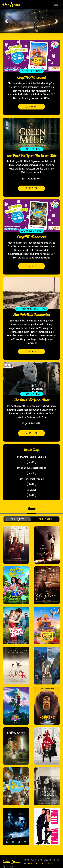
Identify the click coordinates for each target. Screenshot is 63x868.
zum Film (31, 188)
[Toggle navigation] (56, 4)
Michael (32, 490)
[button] (6, 21)
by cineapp (8, 866)
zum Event (31, 107)
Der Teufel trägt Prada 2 (31, 479)
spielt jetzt (18, 519)
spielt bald (45, 519)
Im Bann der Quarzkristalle (31, 468)
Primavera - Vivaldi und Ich (31, 457)
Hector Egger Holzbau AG (39, 863)
